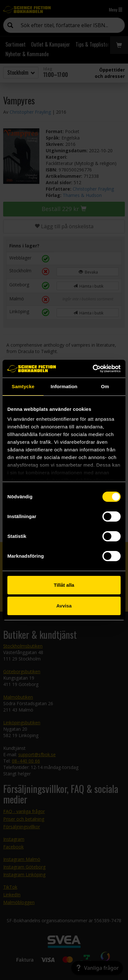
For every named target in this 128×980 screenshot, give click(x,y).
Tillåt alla (64, 585)
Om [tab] (105, 386)
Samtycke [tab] (23, 386)
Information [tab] (64, 386)
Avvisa (64, 606)
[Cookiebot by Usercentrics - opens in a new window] (93, 369)
